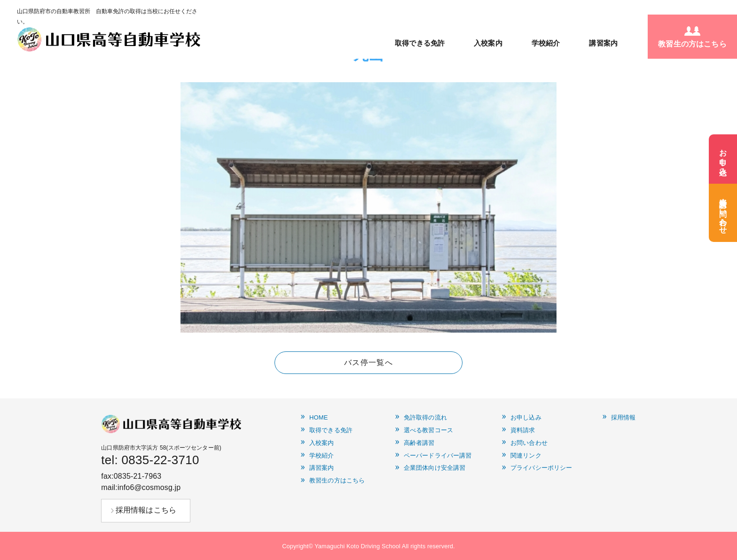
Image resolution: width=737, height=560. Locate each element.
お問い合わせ (529, 443)
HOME (319, 418)
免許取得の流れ (425, 418)
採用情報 (623, 418)
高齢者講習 (419, 443)
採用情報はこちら (146, 510)
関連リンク (526, 456)
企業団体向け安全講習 (435, 468)
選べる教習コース (428, 430)
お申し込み (526, 418)
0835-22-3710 (161, 460)
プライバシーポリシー (541, 468)
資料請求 (523, 430)
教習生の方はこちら (337, 481)
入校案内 (488, 43)
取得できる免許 (420, 43)
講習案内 (603, 43)
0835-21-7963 (138, 476)
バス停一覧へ (368, 362)
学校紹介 (546, 43)
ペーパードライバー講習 (438, 456)
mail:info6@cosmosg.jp (141, 487)
